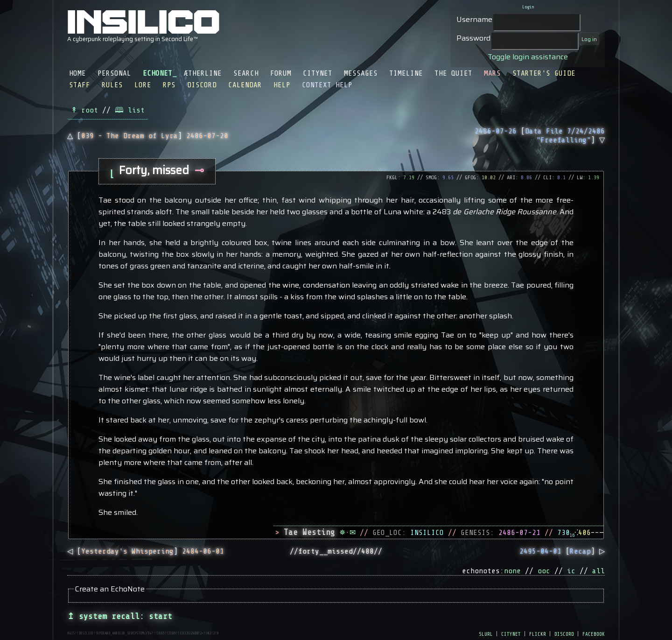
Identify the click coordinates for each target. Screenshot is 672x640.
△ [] (148, 136)
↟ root (84, 110)
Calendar (245, 85)
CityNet (318, 73)
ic (571, 571)
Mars (492, 73)
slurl (486, 633)
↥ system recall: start (120, 616)
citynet (511, 633)
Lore (143, 85)
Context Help (327, 85)
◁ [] (146, 551)
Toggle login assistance (528, 57)
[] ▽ (540, 136)
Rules (112, 85)
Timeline (406, 73)
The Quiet (453, 73)
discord (564, 633)
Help (282, 85)
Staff (80, 85)
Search (246, 73)
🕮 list (130, 110)
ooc (544, 571)
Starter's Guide (544, 73)
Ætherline (203, 73)
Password (473, 38)
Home (77, 73)
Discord (202, 85)
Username (474, 19)
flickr (538, 633)
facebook (594, 633)
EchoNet (157, 73)
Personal (114, 73)
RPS (169, 85)
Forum (281, 73)
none (512, 571)
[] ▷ (562, 551)
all (598, 571)
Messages (361, 73)
